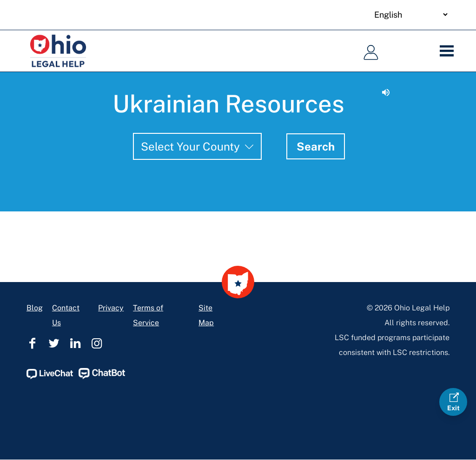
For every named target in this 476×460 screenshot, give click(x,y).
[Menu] (450, 51)
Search (316, 146)
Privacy (111, 308)
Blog (35, 308)
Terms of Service (148, 315)
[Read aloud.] (386, 92)
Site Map (206, 315)
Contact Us (66, 315)
